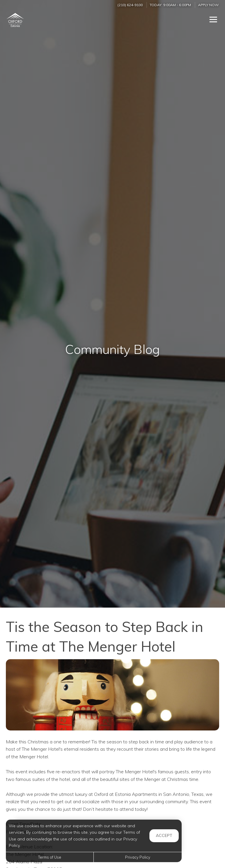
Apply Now (208, 5)
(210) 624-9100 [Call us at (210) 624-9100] (130, 5)
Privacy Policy (138, 857)
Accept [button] (164, 835)
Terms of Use (50, 857)
